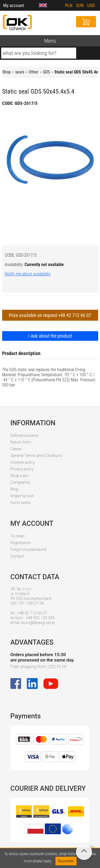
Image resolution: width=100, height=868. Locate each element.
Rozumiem (66, 861)
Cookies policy (23, 462)
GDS (46, 72)
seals (20, 72)
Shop (6, 72)
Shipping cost (22, 496)
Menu (50, 41)
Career (16, 449)
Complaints (20, 482)
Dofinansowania (24, 435)
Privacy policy (22, 469)
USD (91, 5)
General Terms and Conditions (36, 456)
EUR (80, 5)
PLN (69, 5)
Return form (21, 442)
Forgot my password (28, 549)
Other (34, 72)
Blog (14, 489)
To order (18, 536)
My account (14, 5)
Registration (21, 543)
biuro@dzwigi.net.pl (38, 623)
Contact (17, 556)
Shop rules (19, 476)
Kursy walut (21, 503)
